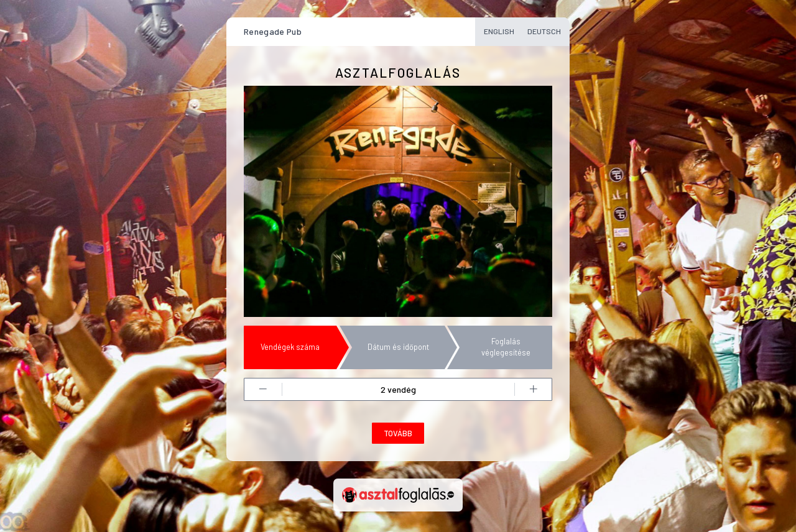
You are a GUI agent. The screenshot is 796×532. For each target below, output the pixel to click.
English (499, 31)
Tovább (398, 433)
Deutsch (544, 31)
